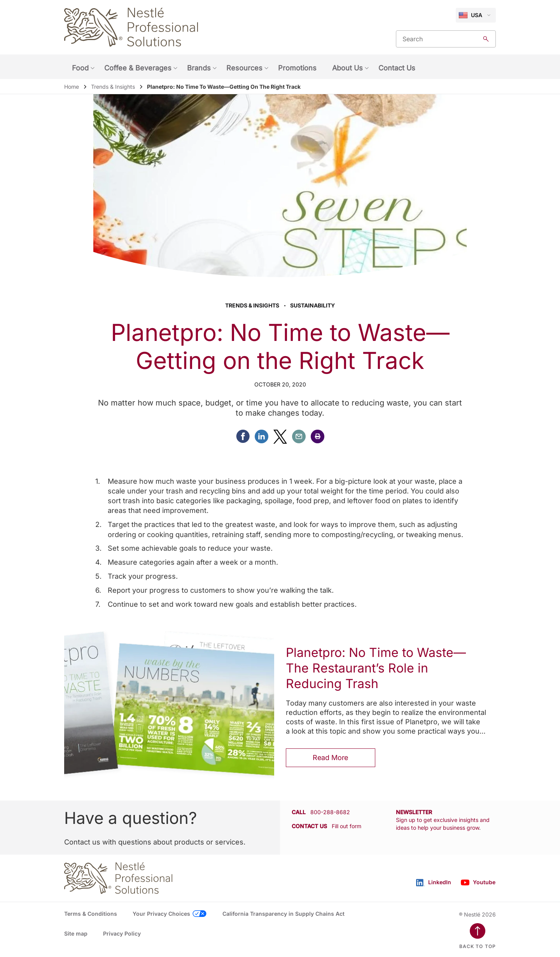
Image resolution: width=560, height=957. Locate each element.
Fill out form (346, 826)
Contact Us (397, 68)
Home (72, 87)
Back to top (478, 946)
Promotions (297, 68)
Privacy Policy (122, 933)
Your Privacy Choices (161, 914)
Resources (244, 68)
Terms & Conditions (91, 914)
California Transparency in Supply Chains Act (283, 914)
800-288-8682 (330, 812)
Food (80, 68)
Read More (331, 758)
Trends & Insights (113, 87)
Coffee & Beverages (138, 68)
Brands (199, 68)
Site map (76, 933)
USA (470, 15)
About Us (347, 68)
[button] (318, 436)
